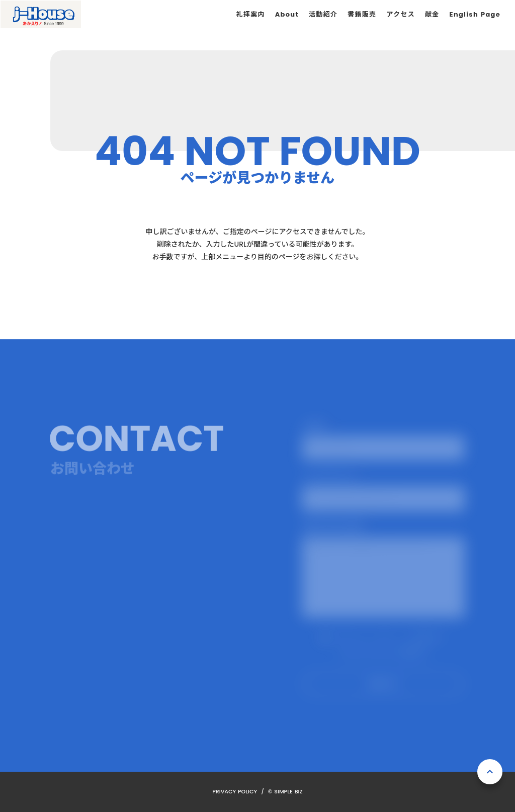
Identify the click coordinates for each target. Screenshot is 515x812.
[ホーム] (41, 14)
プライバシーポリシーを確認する (383, 652)
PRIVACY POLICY (235, 791)
